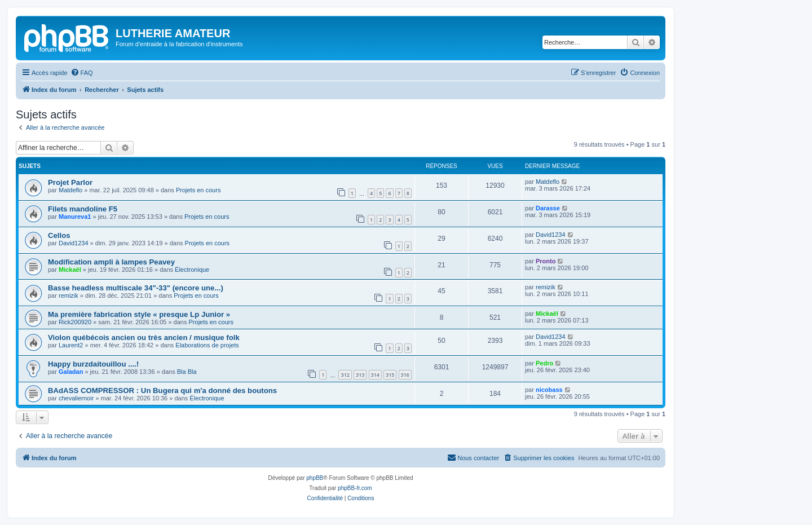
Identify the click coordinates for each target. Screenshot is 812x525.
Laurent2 (71, 345)
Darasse (548, 208)
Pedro (544, 363)
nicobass (549, 390)
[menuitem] (82, 73)
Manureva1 (75, 217)
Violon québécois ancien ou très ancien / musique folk (144, 337)
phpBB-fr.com (355, 488)
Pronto (546, 261)
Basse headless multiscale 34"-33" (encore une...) (136, 288)
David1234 (74, 243)
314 (375, 375)
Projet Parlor (70, 182)
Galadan (71, 372)
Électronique (192, 270)
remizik (69, 295)
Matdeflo (70, 190)
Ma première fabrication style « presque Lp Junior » (139, 314)
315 (390, 375)
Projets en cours (198, 190)
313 (360, 375)
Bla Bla (187, 372)
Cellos (59, 235)
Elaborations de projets (207, 345)
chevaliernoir (76, 398)
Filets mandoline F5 (83, 209)
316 (405, 375)
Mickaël (70, 270)
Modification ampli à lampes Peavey (111, 262)
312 (345, 375)
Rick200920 (75, 322)
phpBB (315, 478)
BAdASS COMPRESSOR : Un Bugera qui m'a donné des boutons (162, 391)
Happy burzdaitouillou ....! (93, 364)
